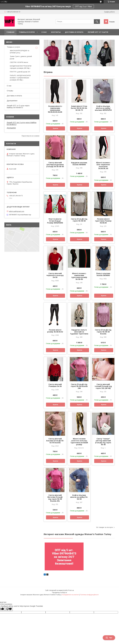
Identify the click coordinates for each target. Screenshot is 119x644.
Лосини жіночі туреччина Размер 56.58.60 (103, 221)
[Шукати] (97, 22)
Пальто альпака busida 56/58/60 (103, 274)
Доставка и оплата (74, 32)
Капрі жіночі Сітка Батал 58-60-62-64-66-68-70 (79, 108)
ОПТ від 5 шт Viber (83, 6)
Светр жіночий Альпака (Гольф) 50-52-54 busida (55, 441)
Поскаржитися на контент (70, 595)
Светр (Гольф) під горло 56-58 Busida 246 (79, 386)
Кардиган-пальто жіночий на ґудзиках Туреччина (79, 332)
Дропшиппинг (12, 101)
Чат (109, 638)
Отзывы (10, 91)
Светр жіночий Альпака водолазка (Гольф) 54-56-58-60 (55, 165)
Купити (55, 128)
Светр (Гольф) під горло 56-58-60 (79, 220)
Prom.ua (71, 590)
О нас (44, 32)
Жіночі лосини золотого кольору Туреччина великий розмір (79, 442)
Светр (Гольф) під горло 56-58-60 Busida (103, 332)
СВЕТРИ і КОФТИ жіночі (19, 62)
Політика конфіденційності (89, 595)
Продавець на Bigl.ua (59, 593)
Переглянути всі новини (30, 136)
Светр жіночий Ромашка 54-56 (55, 385)
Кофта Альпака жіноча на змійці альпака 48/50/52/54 (103, 108)
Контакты (56, 32)
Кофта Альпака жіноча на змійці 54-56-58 (79, 497)
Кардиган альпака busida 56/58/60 (79, 164)
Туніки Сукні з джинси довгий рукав (21, 57)
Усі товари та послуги (104, 527)
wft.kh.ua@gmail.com (17, 211)
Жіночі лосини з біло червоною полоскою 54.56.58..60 (103, 166)
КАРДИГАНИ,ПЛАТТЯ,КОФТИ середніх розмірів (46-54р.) (21, 67)
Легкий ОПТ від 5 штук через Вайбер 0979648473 (22, 124)
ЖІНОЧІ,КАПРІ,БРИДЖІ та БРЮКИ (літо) (19, 52)
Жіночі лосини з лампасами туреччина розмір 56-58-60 (79, 276)
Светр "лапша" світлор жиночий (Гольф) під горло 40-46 (103, 442)
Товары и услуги (27, 32)
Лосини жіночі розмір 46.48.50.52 (55, 331)
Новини (10, 117)
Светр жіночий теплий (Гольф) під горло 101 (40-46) (103, 386)
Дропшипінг (11, 128)
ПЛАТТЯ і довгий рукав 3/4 (20, 72)
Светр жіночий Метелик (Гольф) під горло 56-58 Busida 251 (55, 498)
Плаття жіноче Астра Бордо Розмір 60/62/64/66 (55, 221)
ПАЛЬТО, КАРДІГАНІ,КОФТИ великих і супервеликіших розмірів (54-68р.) (20, 78)
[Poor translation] (9, 609)
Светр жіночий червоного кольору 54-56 (55, 275)
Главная (10, 32)
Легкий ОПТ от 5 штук (98, 32)
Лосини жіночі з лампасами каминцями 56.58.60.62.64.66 (55, 109)
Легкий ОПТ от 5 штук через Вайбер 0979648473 (18, 107)
